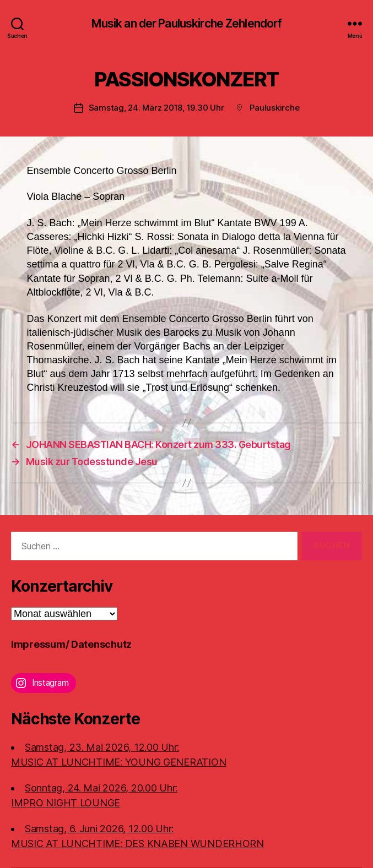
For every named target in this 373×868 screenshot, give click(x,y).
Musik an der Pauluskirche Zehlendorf (187, 23)
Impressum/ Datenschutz (71, 644)
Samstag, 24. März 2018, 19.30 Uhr (156, 108)
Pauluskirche (274, 108)
